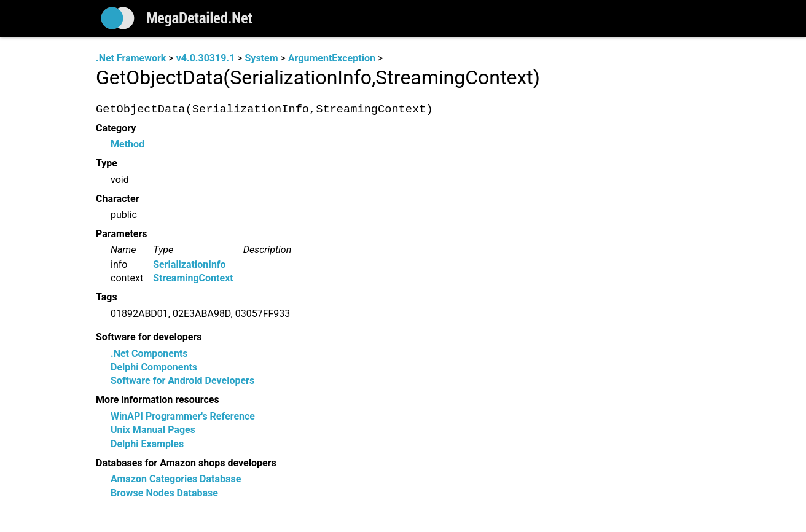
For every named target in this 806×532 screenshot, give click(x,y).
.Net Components (149, 354)
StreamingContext (193, 279)
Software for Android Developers (182, 381)
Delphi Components (154, 368)
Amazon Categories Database (176, 479)
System (261, 58)
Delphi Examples (147, 444)
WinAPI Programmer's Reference (183, 416)
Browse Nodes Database (164, 493)
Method (127, 145)
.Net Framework (131, 58)
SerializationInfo (189, 264)
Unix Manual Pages (153, 430)
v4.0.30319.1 (205, 58)
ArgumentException (332, 58)
